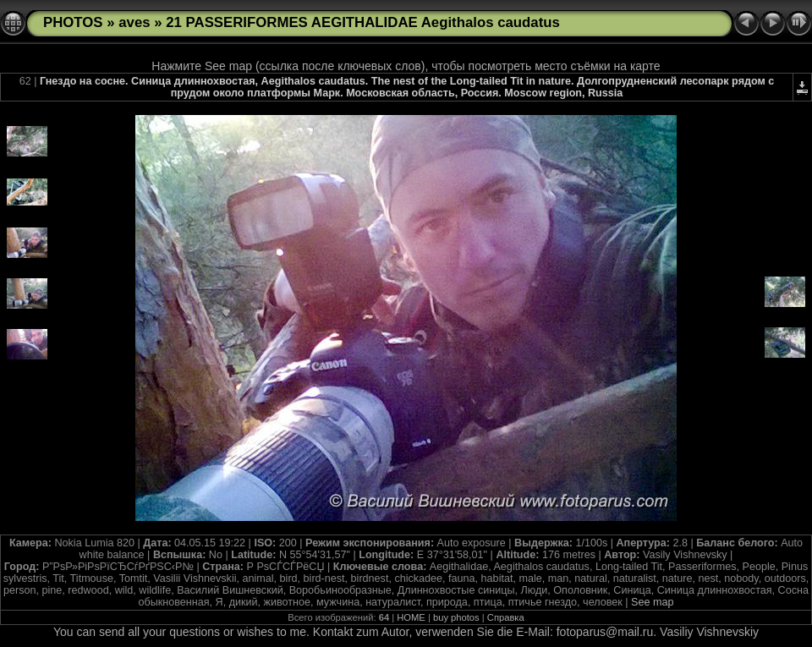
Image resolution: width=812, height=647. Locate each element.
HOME (411, 617)
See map (652, 602)
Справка (506, 617)
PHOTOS (73, 22)
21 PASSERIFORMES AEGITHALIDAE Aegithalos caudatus (363, 22)
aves (134, 22)
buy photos (456, 617)
